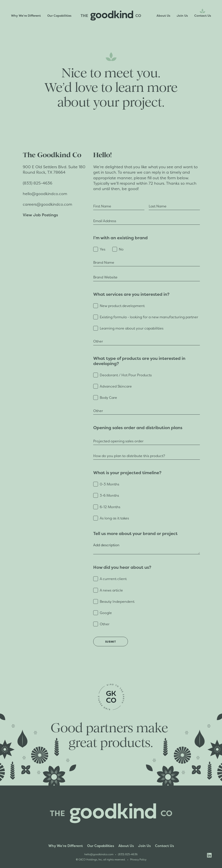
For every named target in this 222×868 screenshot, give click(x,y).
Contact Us (203, 15)
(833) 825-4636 (38, 183)
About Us (163, 15)
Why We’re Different (26, 15)
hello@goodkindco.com (45, 194)
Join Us (182, 15)
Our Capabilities (59, 15)
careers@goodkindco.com (47, 204)
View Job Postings (40, 215)
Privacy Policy (138, 859)
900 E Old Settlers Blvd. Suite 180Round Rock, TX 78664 (54, 170)
